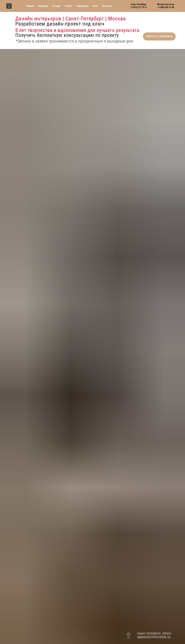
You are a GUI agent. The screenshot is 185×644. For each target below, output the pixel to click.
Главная (30, 6)
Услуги (68, 6)
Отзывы (56, 6)
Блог (95, 6)
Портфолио (82, 6)
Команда (43, 6)
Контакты (107, 6)
